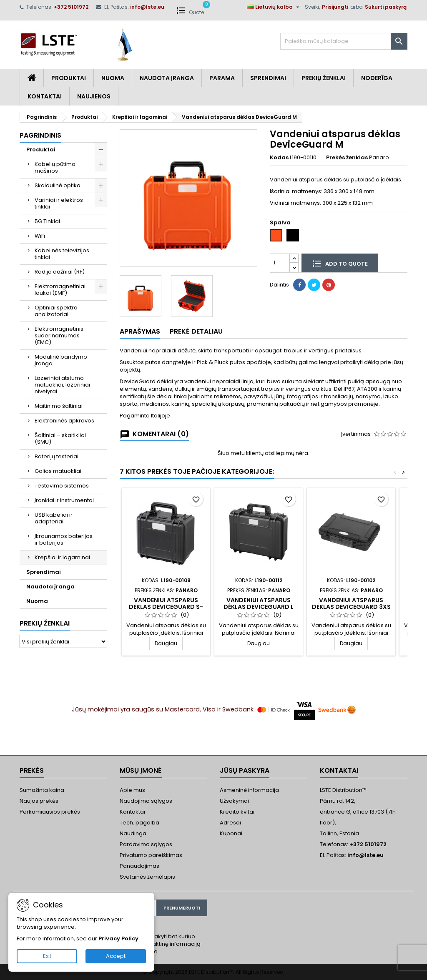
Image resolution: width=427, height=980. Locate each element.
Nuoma (113, 78)
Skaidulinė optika (58, 185)
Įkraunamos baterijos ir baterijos (64, 539)
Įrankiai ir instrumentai (64, 500)
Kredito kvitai (237, 812)
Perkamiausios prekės (50, 812)
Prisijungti (335, 7)
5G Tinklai (47, 221)
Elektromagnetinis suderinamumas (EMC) (59, 335)
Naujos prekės (39, 801)
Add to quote (340, 263)
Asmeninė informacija (249, 790)
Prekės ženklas (347, 158)
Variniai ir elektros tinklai (59, 203)
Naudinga (133, 833)
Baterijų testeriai (57, 456)
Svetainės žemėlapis (147, 877)
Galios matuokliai (58, 471)
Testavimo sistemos (62, 486)
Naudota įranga (167, 78)
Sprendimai (268, 78)
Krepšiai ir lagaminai (62, 557)
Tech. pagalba (139, 823)
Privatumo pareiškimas (151, 855)
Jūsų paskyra (245, 770)
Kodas (279, 158)
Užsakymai (234, 801)
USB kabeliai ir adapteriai (54, 518)
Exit (47, 956)
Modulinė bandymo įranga (61, 360)
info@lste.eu (147, 7)
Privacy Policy (118, 939)
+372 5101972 (71, 7)
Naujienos (94, 96)
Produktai (69, 78)
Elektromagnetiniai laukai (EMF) (60, 290)
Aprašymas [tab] (140, 331)
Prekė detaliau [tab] (196, 331)
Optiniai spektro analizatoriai (56, 311)
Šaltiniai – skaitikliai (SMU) (60, 438)
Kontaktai (45, 96)
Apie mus (132, 790)
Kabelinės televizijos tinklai (62, 254)
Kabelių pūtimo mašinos (55, 167)
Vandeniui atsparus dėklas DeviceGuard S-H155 (166, 607)
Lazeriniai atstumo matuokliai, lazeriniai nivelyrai (62, 385)
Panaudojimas (139, 866)
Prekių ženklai (45, 623)
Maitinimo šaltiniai (59, 406)
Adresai (230, 823)
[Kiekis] (280, 263)
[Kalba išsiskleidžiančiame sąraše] (274, 7)
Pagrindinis (40, 135)
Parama (222, 78)
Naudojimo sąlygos (146, 801)
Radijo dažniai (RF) (60, 272)
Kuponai (231, 833)
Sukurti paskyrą (386, 7)
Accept (116, 956)
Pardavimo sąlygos (146, 844)
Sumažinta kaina (42, 790)
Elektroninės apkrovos (64, 421)
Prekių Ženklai (324, 78)
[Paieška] (344, 41)
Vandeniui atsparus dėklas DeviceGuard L (259, 603)
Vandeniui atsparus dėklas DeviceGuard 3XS (351, 603)
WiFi (40, 236)
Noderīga (377, 78)
